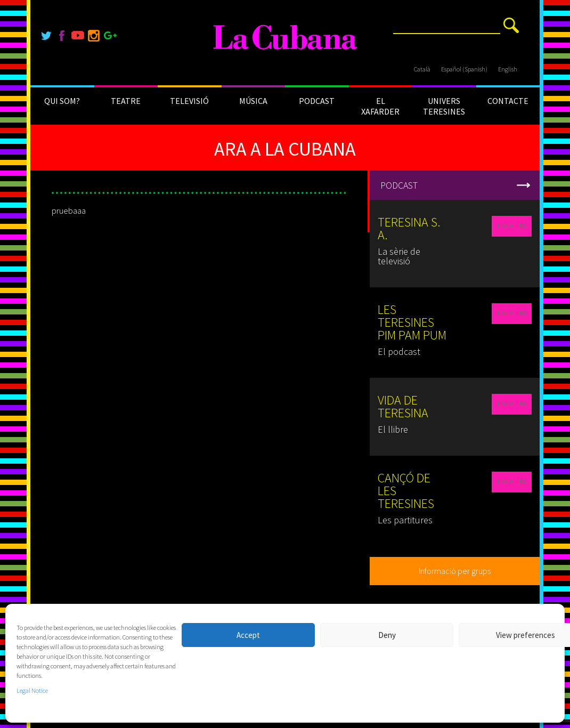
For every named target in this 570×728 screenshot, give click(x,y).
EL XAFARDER (380, 106)
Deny (387, 635)
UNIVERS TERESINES (444, 106)
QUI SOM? (62, 101)
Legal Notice (32, 690)
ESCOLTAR (512, 226)
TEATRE (126, 101)
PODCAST (317, 101)
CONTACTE (508, 101)
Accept (248, 635)
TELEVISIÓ (189, 101)
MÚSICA (253, 101)
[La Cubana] (285, 38)
